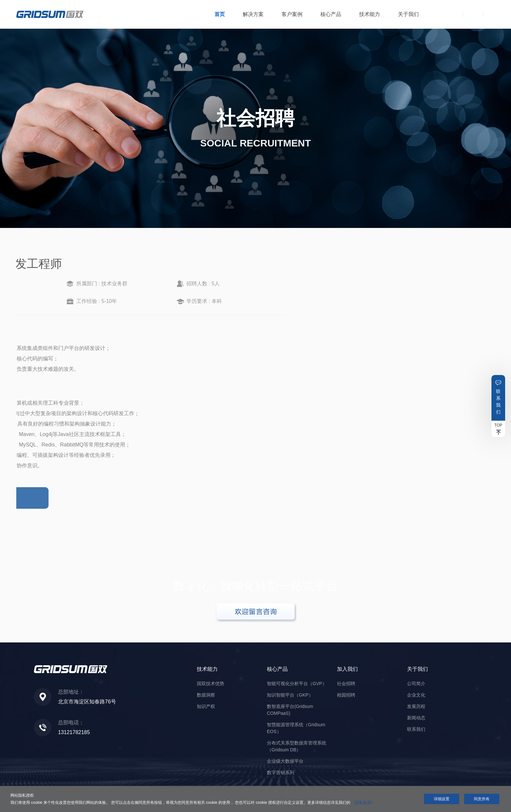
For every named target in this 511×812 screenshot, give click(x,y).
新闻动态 (416, 718)
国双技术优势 (211, 684)
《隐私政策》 (363, 803)
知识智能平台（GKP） (290, 695)
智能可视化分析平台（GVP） (297, 684)
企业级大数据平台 (285, 761)
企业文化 (416, 695)
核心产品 (331, 14)
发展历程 (416, 706)
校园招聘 (346, 695)
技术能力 (370, 14)
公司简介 (416, 684)
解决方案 (253, 14)
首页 (220, 14)
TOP (498, 425)
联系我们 (498, 402)
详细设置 (442, 799)
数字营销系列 (281, 773)
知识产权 (206, 706)
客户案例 (292, 14)
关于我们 (408, 14)
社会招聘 (346, 684)
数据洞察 (206, 695)
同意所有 (482, 799)
